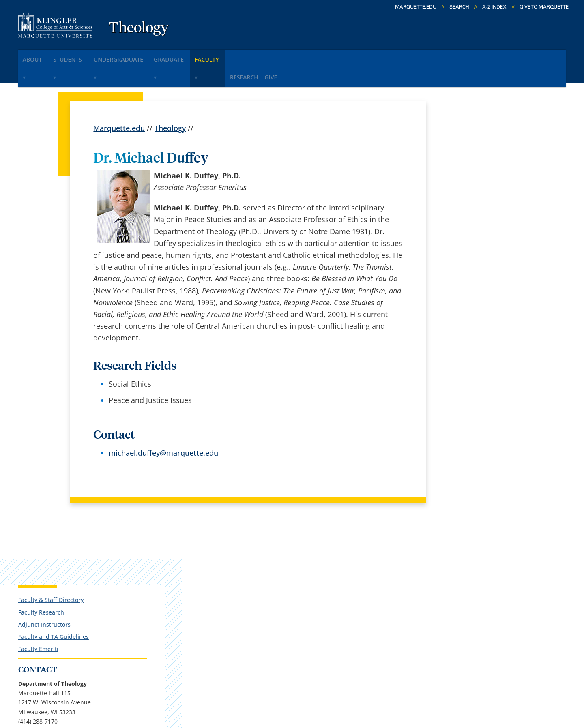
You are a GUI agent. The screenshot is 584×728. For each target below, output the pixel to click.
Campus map (210, 589)
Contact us (205, 610)
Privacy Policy (276, 680)
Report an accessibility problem (483, 399)
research (294, 56)
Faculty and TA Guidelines (475, 193)
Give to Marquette (544, 7)
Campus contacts (216, 567)
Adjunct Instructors (466, 181)
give (331, 56)
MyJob (294, 632)
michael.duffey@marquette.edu (163, 428)
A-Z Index (494, 7)
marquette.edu (416, 7)
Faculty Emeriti (460, 205)
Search (459, 7)
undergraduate (142, 56)
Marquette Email (312, 567)
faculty (250, 56)
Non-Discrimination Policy (420, 680)
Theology (139, 28)
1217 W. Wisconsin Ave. (70, 602)
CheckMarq (303, 589)
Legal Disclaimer (337, 680)
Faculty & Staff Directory (472, 156)
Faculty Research (463, 168)
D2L (290, 610)
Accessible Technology (516, 680)
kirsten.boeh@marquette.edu (480, 437)
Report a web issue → (463, 630)
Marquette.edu (119, 104)
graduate (202, 56)
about (38, 56)
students (83, 56)
